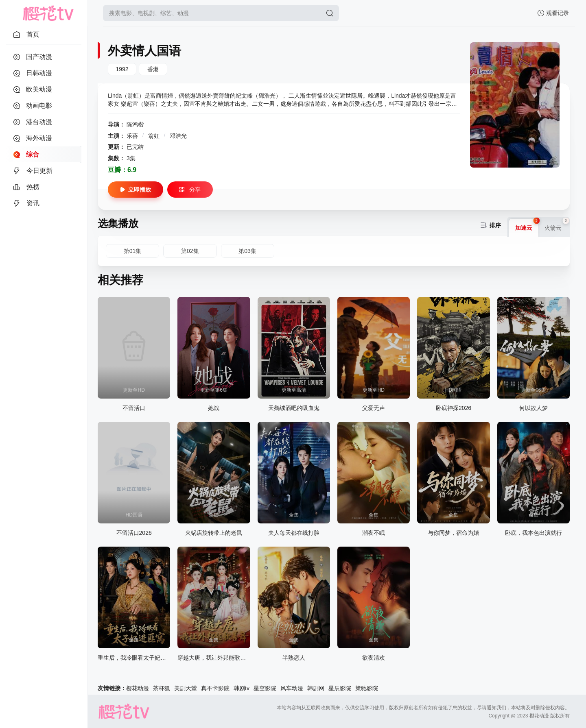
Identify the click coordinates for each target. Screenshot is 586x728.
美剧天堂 (186, 688)
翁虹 (155, 136)
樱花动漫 (138, 688)
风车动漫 (292, 688)
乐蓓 (133, 136)
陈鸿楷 (135, 124)
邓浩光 (178, 136)
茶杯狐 (162, 688)
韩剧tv (242, 688)
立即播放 (136, 190)
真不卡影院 (215, 688)
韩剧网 (316, 688)
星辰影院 (340, 688)
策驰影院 (367, 688)
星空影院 (265, 688)
